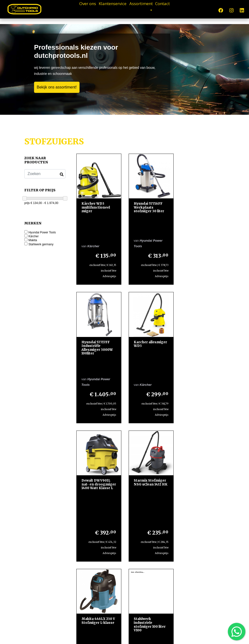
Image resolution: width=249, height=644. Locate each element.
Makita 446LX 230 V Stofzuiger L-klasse (98, 423)
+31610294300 (44, 558)
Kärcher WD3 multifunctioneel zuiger (96, 207)
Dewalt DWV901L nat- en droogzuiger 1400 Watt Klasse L (148, 318)
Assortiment (149, 10)
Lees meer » (159, 592)
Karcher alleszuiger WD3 (98, 314)
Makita (33, 240)
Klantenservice (107, 10)
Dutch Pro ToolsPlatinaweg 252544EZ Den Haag (44, 541)
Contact (181, 10)
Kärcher (34, 236)
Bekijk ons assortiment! (57, 87)
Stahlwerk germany (41, 244)
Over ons (69, 10)
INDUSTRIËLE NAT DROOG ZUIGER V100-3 (201, 425)
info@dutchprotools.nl (46, 574)
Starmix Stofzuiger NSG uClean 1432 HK (202, 314)
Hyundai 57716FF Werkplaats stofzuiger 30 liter (148, 207)
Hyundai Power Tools (42, 233)
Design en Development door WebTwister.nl (142, 636)
